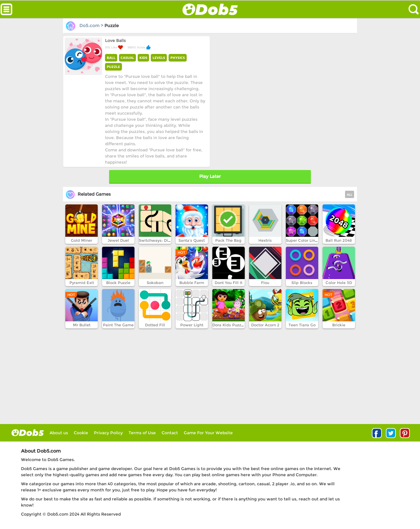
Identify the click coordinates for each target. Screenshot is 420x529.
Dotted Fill (155, 325)
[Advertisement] (283, 77)
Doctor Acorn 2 (265, 325)
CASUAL (127, 58)
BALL (111, 58)
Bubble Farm (192, 283)
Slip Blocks (302, 283)
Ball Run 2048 (339, 240)
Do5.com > (85, 26)
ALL (350, 195)
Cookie (81, 433)
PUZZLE (113, 67)
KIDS (143, 58)
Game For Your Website (208, 433)
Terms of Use (142, 433)
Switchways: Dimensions (163, 240)
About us (59, 433)
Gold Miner (82, 240)
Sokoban (155, 283)
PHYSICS (178, 58)
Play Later (210, 176)
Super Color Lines (303, 240)
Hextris (265, 240)
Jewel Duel (118, 240)
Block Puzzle (118, 283)
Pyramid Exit (82, 283)
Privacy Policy (108, 433)
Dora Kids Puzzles (230, 325)
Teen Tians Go (302, 325)
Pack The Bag (228, 240)
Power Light (192, 325)
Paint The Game (118, 325)
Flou (265, 283)
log (28, 433)
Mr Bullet (82, 325)
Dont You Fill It (229, 283)
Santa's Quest (192, 240)
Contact (170, 433)
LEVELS (159, 58)
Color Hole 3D (339, 283)
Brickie (339, 325)
